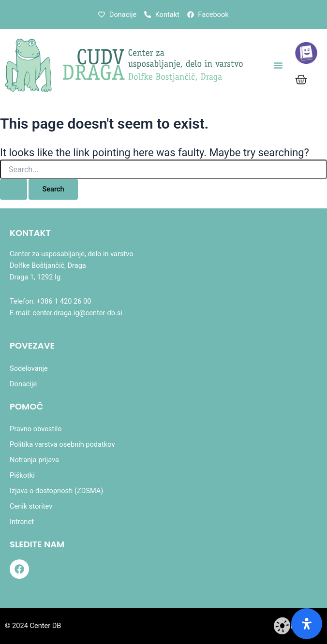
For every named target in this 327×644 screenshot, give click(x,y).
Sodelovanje (29, 368)
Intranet (22, 522)
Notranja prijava (34, 460)
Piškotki (22, 475)
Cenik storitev (31, 506)
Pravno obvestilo (36, 429)
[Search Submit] (14, 189)
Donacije (23, 384)
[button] (278, 65)
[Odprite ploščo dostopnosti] (307, 624)
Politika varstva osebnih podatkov (62, 444)
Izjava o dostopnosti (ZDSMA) (56, 491)
